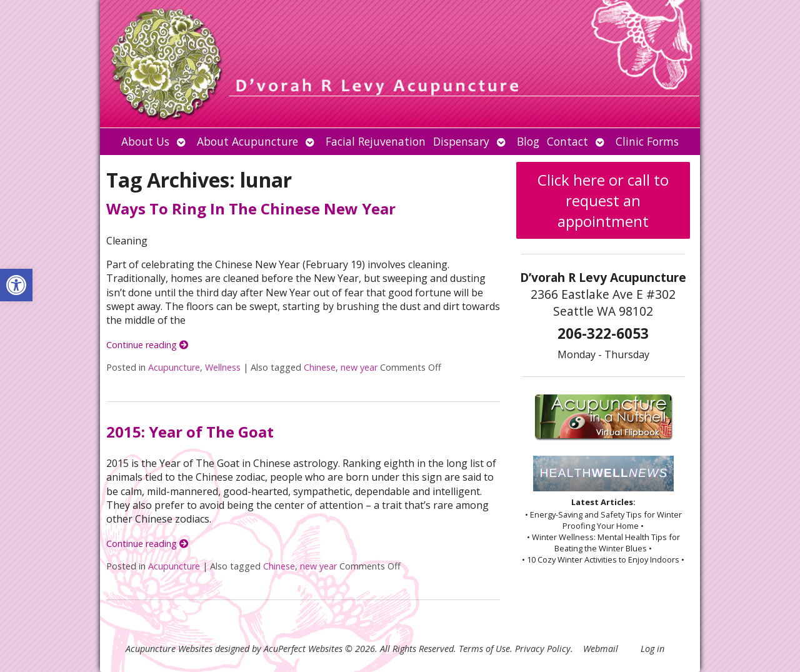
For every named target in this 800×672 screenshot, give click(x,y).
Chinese (320, 367)
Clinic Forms (647, 141)
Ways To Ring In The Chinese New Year (251, 208)
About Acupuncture (247, 141)
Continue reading (147, 345)
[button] (16, 285)
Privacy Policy (543, 649)
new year (359, 367)
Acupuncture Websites (169, 649)
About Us (145, 141)
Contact (567, 141)
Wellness (223, 367)
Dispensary (461, 141)
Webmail (601, 649)
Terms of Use (484, 649)
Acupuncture (174, 367)
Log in (652, 649)
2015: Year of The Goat (190, 432)
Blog (528, 141)
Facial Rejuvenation (376, 141)
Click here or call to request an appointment (603, 200)
